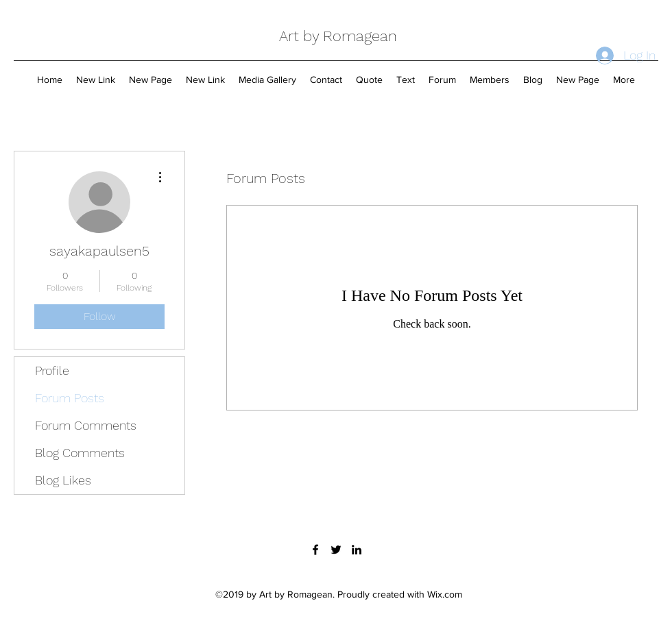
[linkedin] (357, 550)
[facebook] (315, 550)
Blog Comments (80, 453)
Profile (52, 370)
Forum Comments (86, 425)
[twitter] (336, 550)
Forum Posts (70, 398)
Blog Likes (63, 480)
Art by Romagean (338, 36)
